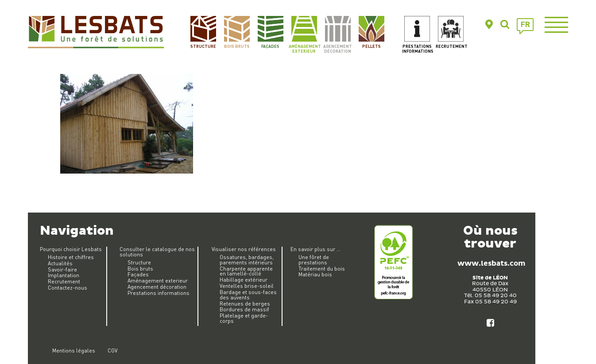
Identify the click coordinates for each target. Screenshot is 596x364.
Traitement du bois (322, 269)
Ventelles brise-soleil (247, 286)
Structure (203, 46)
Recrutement (451, 46)
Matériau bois (315, 274)
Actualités (60, 263)
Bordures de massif (244, 309)
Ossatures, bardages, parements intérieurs (247, 260)
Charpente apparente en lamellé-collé (246, 271)
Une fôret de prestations (314, 260)
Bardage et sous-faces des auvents (248, 295)
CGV (112, 350)
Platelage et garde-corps (244, 318)
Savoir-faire (62, 269)
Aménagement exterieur (304, 48)
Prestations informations (417, 48)
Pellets (372, 46)
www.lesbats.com (491, 264)
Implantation (64, 275)
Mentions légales (74, 350)
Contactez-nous (68, 288)
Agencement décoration (338, 48)
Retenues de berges (245, 304)
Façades (270, 46)
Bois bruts (237, 46)
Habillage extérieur (244, 280)
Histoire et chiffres (71, 257)
